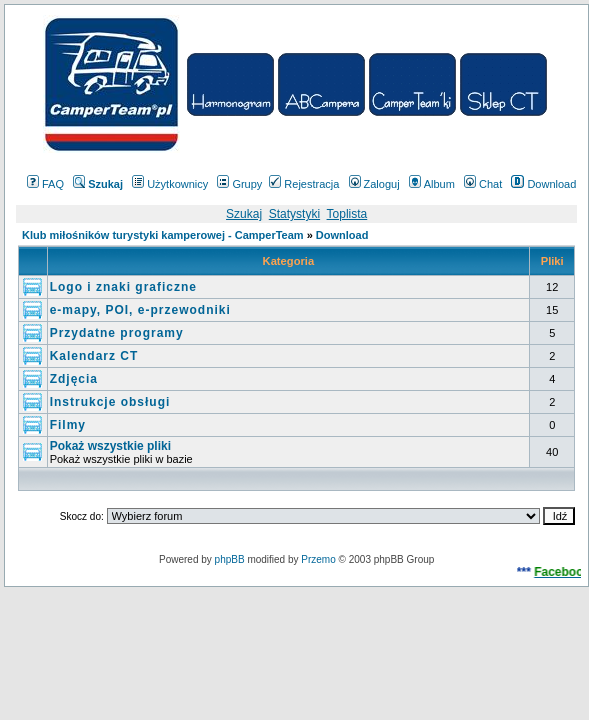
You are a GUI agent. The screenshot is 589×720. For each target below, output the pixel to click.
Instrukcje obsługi (110, 402)
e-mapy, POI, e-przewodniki (140, 310)
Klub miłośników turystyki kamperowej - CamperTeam (163, 235)
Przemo (318, 559)
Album (432, 184)
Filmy (68, 425)
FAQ (45, 184)
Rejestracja (304, 184)
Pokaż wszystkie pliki (110, 446)
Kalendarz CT (94, 356)
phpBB (230, 559)
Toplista (347, 214)
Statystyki (294, 214)
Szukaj (244, 214)
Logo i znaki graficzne (123, 287)
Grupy (239, 184)
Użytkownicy (170, 184)
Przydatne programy (117, 333)
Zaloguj (374, 184)
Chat (483, 184)
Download (543, 184)
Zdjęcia (74, 379)
